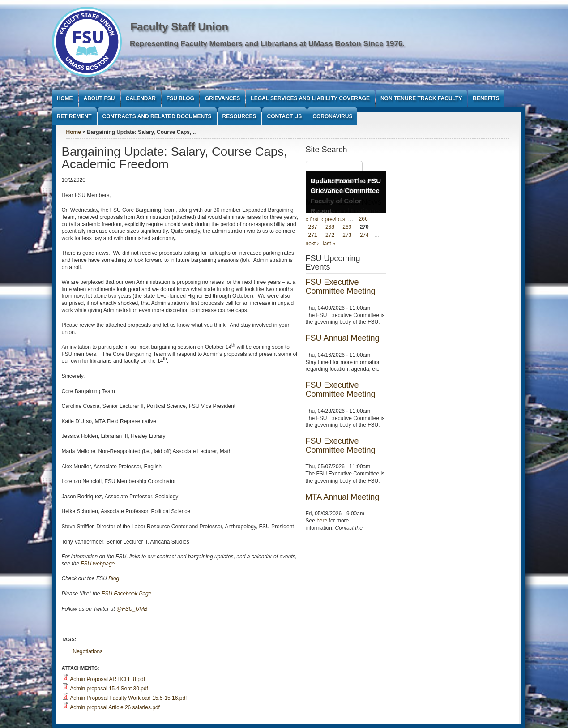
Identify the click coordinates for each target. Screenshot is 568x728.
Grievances (222, 98)
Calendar (141, 98)
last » (329, 244)
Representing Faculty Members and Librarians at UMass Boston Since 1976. (267, 44)
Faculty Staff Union (180, 27)
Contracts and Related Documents (157, 116)
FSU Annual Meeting (343, 338)
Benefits (486, 98)
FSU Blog (180, 98)
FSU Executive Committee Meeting (341, 287)
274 (364, 236)
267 (313, 227)
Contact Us (285, 116)
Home (65, 98)
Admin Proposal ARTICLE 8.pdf (107, 679)
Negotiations (88, 651)
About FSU (99, 98)
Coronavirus (332, 116)
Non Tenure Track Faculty (421, 98)
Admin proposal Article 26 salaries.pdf (115, 707)
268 (330, 227)
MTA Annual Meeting (343, 497)
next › (312, 244)
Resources (239, 116)
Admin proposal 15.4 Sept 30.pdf (109, 689)
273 (347, 236)
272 (330, 236)
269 (347, 227)
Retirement (74, 116)
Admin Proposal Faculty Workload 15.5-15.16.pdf (128, 698)
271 (313, 236)
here (322, 521)
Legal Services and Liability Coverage (310, 98)
